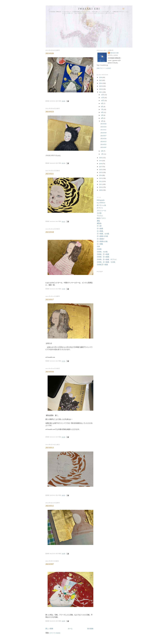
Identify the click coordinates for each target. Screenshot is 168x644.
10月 (103, 101)
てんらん (100, 216)
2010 (101, 187)
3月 (102, 121)
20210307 (50, 564)
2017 (101, 167)
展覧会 (99, 223)
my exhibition (101, 203)
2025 (101, 80)
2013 (101, 178)
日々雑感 (100, 229)
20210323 (50, 112)
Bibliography (101, 200)
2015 (101, 172)
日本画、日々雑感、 (104, 257)
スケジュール (101, 211)
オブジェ (100, 208)
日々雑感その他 (102, 241)
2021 (101, 92)
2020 (101, 158)
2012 (101, 181)
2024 (101, 83)
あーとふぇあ (101, 205)
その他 (99, 213)
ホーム (70, 629)
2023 (101, 86)
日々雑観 (100, 244)
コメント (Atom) (55, 633)
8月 (102, 107)
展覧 (98, 221)
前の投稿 (90, 629)
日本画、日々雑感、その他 (106, 262)
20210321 (50, 174)
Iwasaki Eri (89, 9)
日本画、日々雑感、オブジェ (107, 259)
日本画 (99, 249)
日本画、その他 (102, 252)
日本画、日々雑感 (103, 254)
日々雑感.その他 (102, 236)
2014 (101, 175)
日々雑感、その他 (103, 234)
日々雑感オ (101, 239)
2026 (101, 77)
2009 (101, 190)
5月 (102, 115)
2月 (102, 151)
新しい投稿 (49, 629)
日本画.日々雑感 (102, 265)
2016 (101, 170)
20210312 (50, 506)
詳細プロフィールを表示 (104, 68)
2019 (101, 161)
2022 (101, 89)
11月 (103, 98)
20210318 (50, 232)
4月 (102, 118)
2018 (101, 164)
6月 (102, 112)
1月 (102, 154)
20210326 (50, 53)
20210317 (50, 299)
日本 (98, 247)
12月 (103, 95)
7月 (102, 109)
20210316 (50, 372)
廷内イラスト (101, 218)
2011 (101, 184)
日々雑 (99, 226)
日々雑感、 (101, 231)
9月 (102, 104)
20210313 (50, 448)
